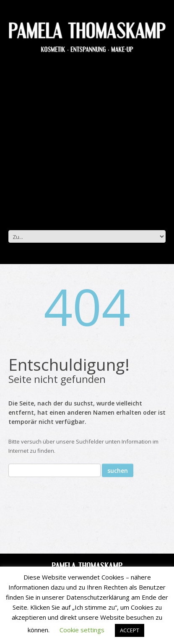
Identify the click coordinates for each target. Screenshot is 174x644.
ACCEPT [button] (130, 630)
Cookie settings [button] (82, 630)
